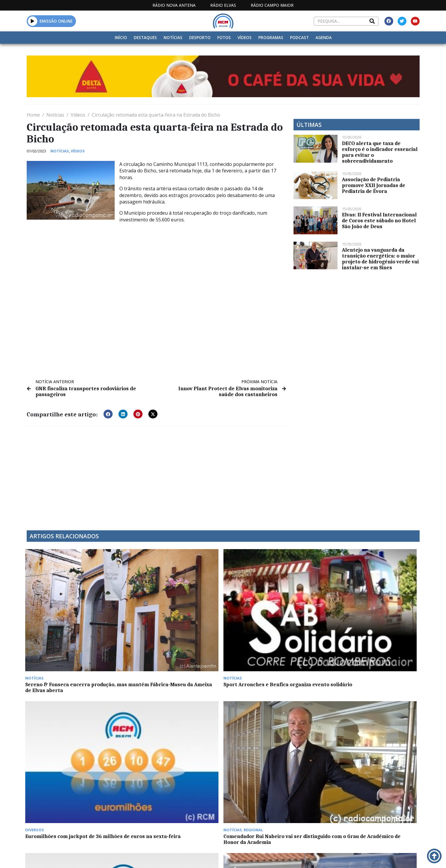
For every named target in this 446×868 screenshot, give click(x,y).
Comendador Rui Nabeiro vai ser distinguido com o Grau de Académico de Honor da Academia (372, 627)
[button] (33, 21)
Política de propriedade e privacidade (377, 856)
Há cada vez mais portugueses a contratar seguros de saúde (266, 811)
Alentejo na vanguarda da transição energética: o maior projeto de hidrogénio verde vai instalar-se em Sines (380, 259)
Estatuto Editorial (221, 856)
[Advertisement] (156, 474)
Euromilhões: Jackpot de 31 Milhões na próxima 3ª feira (70, 717)
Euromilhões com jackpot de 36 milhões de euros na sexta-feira (266, 624)
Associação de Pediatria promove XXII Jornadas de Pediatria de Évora (374, 185)
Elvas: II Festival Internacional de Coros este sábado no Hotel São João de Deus (379, 221)
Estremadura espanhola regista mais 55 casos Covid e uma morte (372, 811)
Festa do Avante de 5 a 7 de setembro (372, 714)
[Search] (372, 21)
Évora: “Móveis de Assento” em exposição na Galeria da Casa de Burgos (265, 720)
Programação (270, 856)
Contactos (310, 856)
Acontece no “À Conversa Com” (63, 808)
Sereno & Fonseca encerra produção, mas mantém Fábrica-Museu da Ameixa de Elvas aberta (72, 627)
